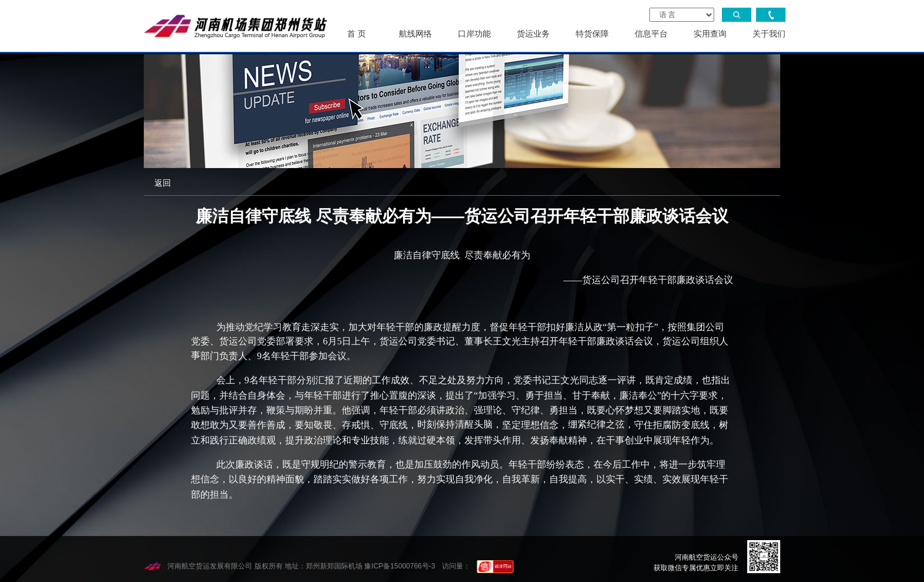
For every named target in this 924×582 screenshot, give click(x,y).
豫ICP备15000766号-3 (400, 566)
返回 (163, 183)
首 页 (357, 34)
